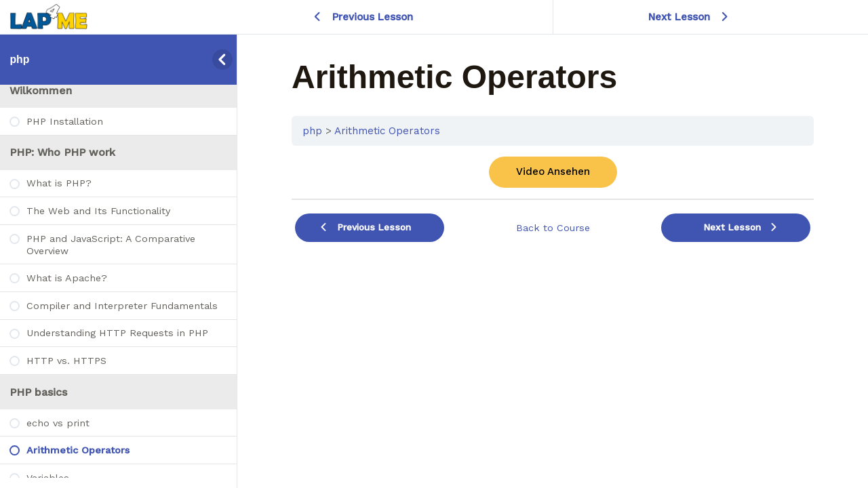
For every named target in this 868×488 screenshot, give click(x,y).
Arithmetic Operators (387, 131)
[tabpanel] (553, 172)
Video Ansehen (553, 171)
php (19, 59)
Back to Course (553, 228)
